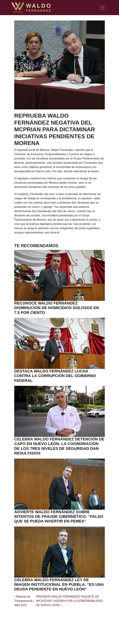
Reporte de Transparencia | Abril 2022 (24, 601)
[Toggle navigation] (102, 8)
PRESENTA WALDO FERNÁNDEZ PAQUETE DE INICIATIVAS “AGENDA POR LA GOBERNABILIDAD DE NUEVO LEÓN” (69, 601)
